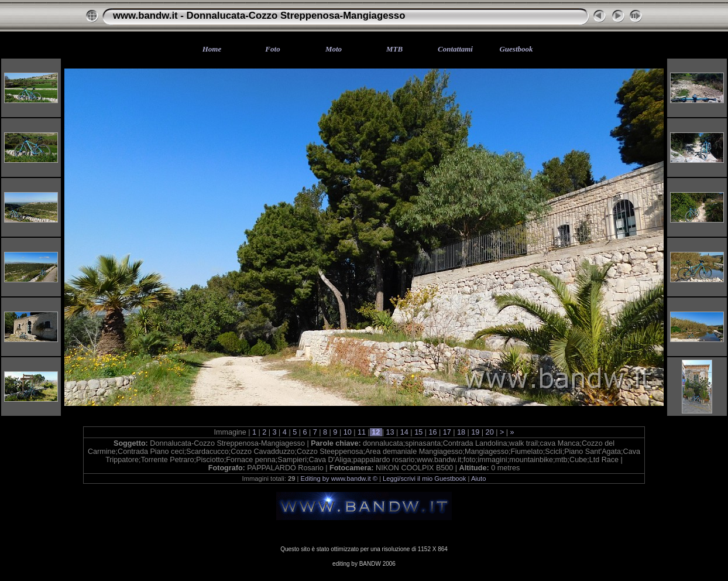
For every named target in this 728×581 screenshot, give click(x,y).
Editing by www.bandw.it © (339, 479)
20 (490, 432)
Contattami (455, 49)
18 (461, 432)
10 (347, 432)
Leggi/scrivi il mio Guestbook (424, 479)
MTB (394, 49)
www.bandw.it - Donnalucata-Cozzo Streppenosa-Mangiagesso (259, 16)
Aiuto (479, 479)
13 (390, 432)
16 (433, 432)
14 (404, 432)
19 (475, 432)
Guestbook (516, 49)
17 (447, 432)
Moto (334, 49)
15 (419, 432)
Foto (272, 49)
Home (212, 49)
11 (361, 432)
